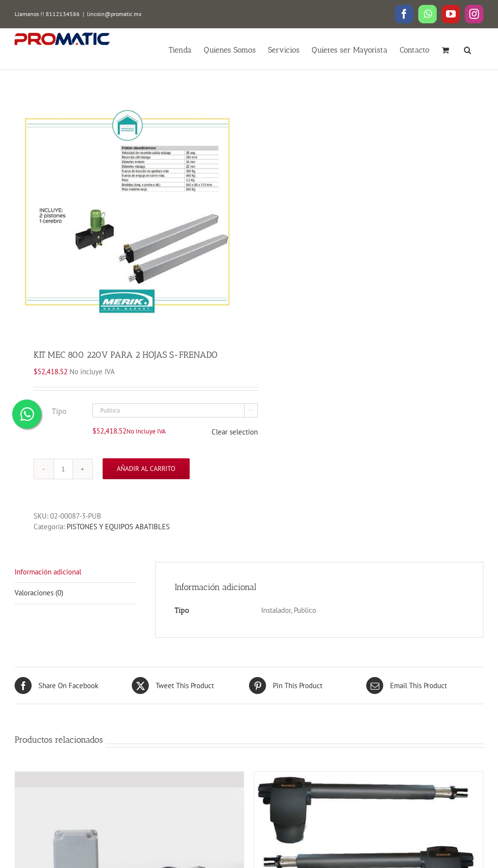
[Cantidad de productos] (63, 469)
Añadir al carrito (146, 469)
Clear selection (235, 432)
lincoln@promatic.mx (114, 14)
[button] (468, 49)
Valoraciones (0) (39, 593)
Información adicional (48, 572)
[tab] (76, 573)
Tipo (59, 411)
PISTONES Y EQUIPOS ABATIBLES (118, 527)
